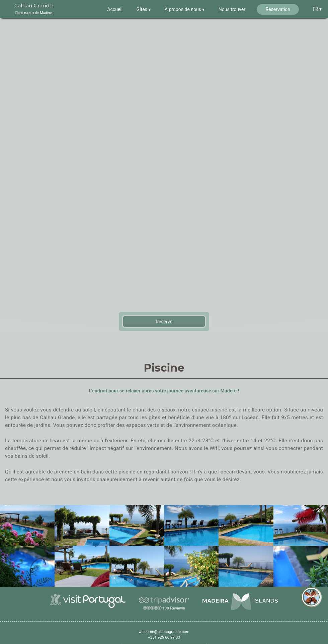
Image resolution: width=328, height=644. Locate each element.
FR (316, 9)
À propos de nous (184, 9)
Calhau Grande (34, 9)
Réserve (164, 324)
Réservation (278, 9)
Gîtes (143, 9)
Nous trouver (232, 9)
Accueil (115, 9)
